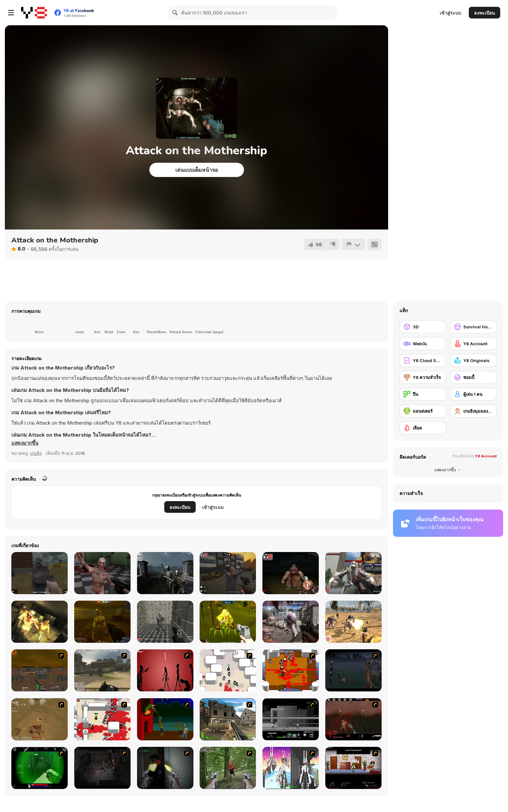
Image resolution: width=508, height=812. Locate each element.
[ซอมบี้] (473, 377)
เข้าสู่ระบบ (450, 13)
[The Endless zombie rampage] (40, 719)
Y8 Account (486, 456)
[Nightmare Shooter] (165, 573)
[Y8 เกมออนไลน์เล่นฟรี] (34, 13)
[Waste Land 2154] (40, 670)
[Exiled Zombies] (40, 622)
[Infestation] (228, 622)
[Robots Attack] (353, 573)
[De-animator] (165, 670)
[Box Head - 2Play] (102, 719)
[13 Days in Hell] (353, 719)
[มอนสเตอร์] (423, 411)
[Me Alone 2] (291, 573)
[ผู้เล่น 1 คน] (473, 394)
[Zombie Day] (102, 622)
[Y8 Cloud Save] (423, 360)
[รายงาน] (353, 244)
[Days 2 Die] (353, 768)
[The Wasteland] (353, 622)
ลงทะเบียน (485, 13)
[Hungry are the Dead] (165, 719)
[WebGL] (423, 344)
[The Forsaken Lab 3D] (102, 573)
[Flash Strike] (102, 670)
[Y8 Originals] (473, 360)
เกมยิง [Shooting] (36, 453)
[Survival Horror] (473, 327)
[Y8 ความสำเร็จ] (423, 377)
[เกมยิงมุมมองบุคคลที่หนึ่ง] (473, 411)
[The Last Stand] (353, 670)
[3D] (423, 327)
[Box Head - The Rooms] (291, 670)
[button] (25, 443)
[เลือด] (423, 428)
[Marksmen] (40, 768)
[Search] (175, 13)
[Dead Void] (40, 573)
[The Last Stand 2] (102, 768)
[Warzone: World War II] (228, 719)
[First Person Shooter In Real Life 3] (165, 768)
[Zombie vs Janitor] (228, 573)
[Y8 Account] (473, 344)
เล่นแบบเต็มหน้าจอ (197, 170)
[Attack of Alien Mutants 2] (291, 622)
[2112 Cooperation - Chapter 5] (291, 768)
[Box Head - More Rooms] (228, 670)
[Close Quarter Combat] (291, 719)
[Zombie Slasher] (165, 622)
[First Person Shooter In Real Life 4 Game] (228, 768)
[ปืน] (423, 394)
